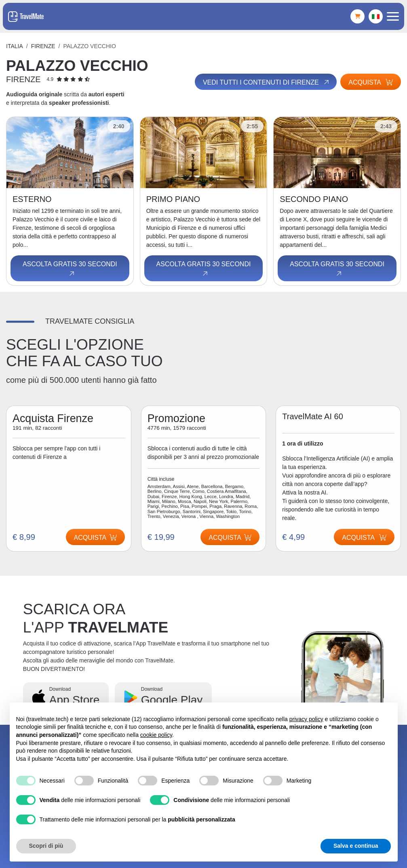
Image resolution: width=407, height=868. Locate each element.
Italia (15, 46)
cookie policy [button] (156, 735)
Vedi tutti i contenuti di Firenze (267, 82)
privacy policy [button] (306, 719)
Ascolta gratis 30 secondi (70, 269)
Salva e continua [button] (356, 846)
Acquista (371, 82)
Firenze (43, 46)
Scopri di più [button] (46, 846)
